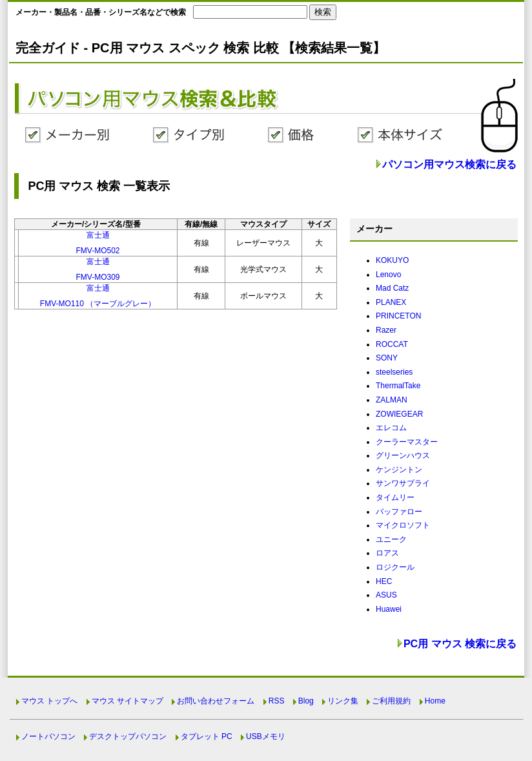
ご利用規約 (391, 701)
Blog (306, 701)
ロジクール (395, 567)
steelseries (394, 372)
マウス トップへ (49, 701)
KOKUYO (392, 260)
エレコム (391, 428)
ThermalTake (398, 386)
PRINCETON (398, 316)
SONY (387, 358)
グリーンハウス (403, 455)
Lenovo (388, 275)
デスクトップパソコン (128, 736)
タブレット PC (207, 736)
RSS (277, 701)
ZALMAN (392, 400)
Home (435, 701)
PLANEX (391, 302)
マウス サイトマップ (128, 701)
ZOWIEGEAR (399, 414)
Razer (386, 330)
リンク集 (343, 701)
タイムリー (395, 497)
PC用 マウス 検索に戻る (460, 644)
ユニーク (391, 539)
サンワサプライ (403, 483)
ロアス (387, 553)
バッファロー (399, 512)
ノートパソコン (48, 736)
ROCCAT (392, 344)
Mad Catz (392, 288)
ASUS (386, 595)
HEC (384, 581)
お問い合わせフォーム (216, 701)
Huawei (389, 609)
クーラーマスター (407, 442)
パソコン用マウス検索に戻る (449, 164)
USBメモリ (266, 736)
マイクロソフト (403, 525)
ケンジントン (399, 470)
